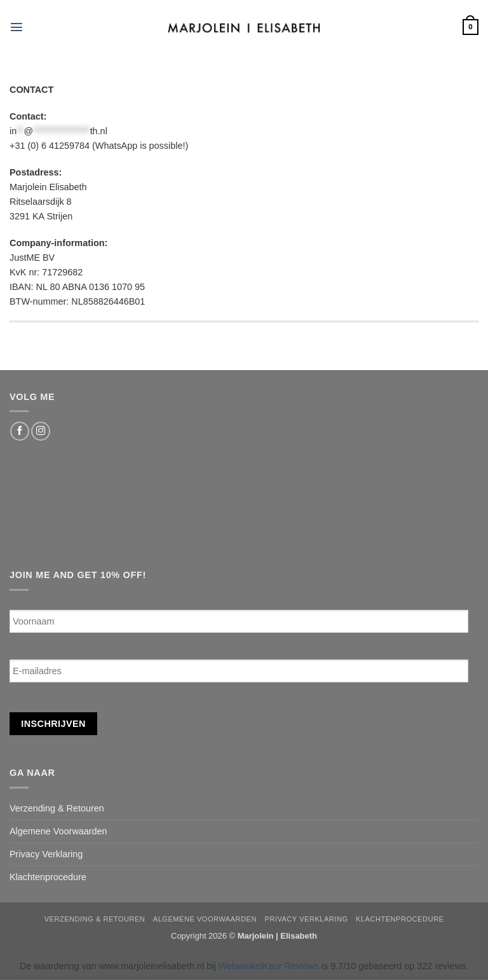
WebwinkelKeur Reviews (269, 966)
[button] (17, 27)
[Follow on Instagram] (41, 431)
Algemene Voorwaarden (58, 831)
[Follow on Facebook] (20, 431)
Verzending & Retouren (57, 808)
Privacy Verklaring (46, 854)
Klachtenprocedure (48, 877)
